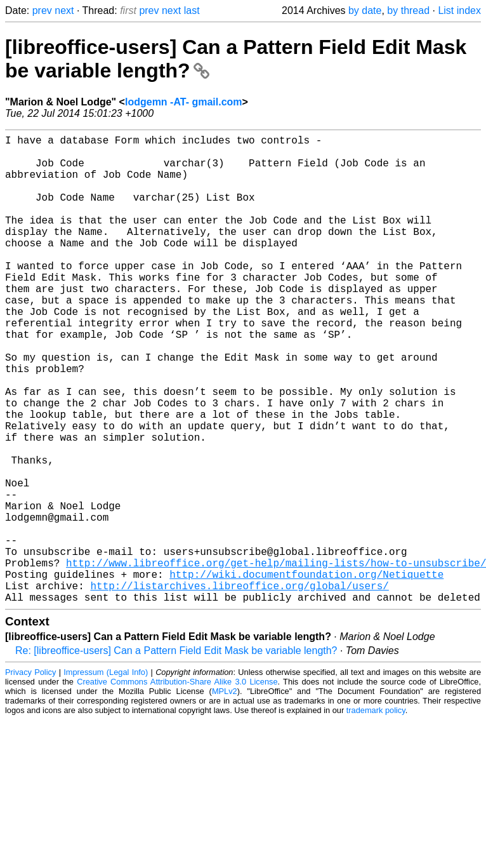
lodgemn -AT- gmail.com (184, 102)
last (192, 10)
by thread (408, 10)
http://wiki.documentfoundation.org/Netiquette (306, 673)
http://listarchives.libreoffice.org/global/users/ (239, 687)
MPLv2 (225, 795)
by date (365, 10)
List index (459, 10)
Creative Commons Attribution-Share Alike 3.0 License (177, 786)
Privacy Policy (30, 776)
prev (42, 10)
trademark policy (376, 814)
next (64, 10)
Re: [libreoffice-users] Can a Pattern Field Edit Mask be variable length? (176, 755)
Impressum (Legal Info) (106, 776)
